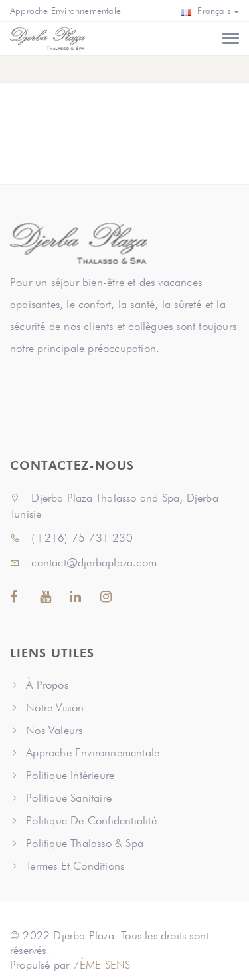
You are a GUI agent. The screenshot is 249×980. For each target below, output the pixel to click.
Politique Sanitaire (69, 798)
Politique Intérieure (70, 775)
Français (210, 11)
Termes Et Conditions (75, 866)
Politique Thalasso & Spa (85, 843)
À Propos (47, 685)
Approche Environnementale (65, 11)
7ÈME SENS (102, 965)
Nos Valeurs (54, 730)
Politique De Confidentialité (91, 820)
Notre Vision (55, 707)
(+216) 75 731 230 (71, 538)
